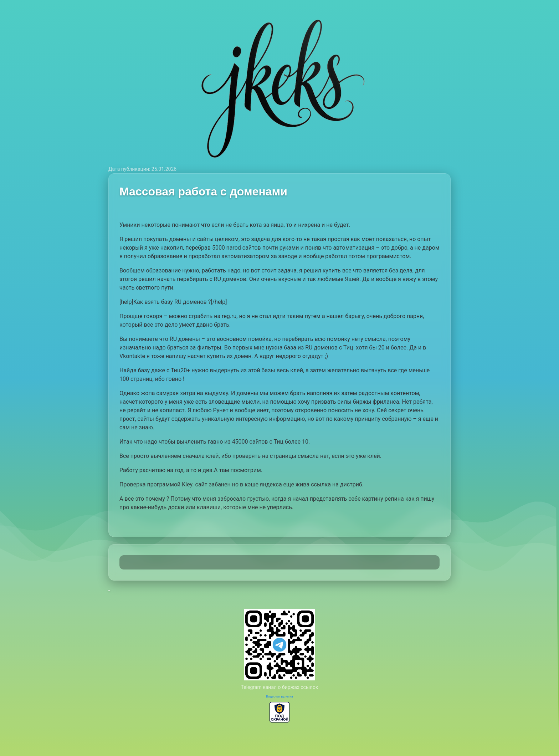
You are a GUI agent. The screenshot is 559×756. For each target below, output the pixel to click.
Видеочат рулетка (279, 696)
